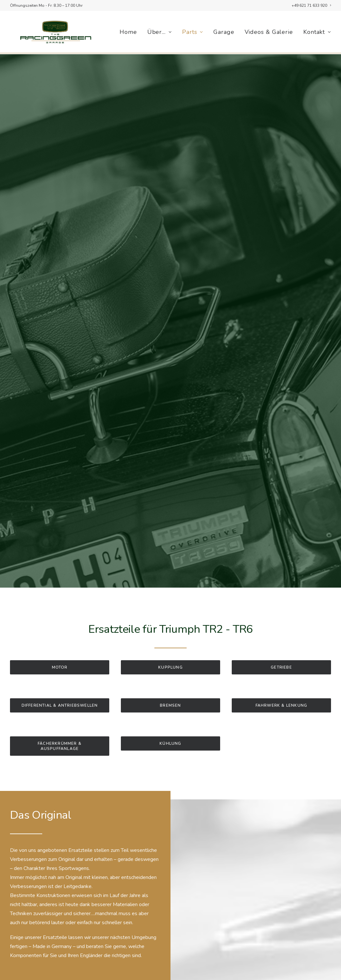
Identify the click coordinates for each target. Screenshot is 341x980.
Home (128, 33)
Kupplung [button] (170, 655)
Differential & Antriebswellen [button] (60, 693)
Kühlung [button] (170, 732)
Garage (224, 33)
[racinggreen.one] (53, 33)
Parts (193, 33)
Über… (160, 33)
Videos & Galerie (269, 33)
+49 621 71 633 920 (311, 5)
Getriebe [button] (281, 655)
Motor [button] (60, 655)
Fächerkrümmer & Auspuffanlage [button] (60, 734)
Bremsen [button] (170, 693)
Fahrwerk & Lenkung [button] (282, 693)
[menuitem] (311, 5)
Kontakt (317, 33)
